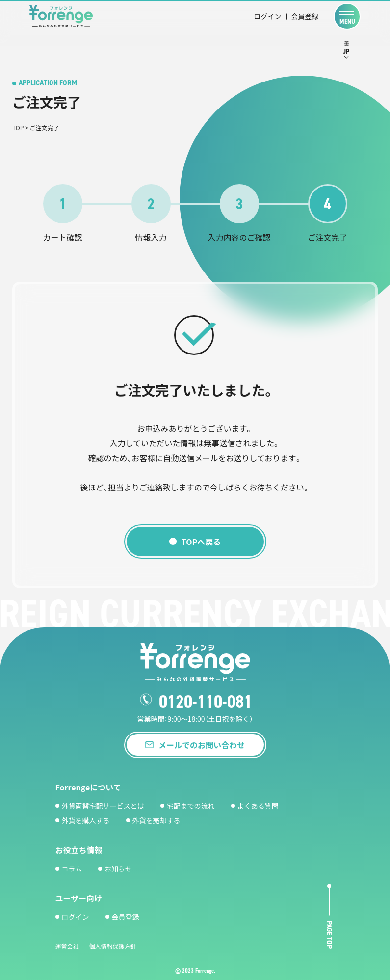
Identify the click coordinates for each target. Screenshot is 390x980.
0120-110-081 (206, 702)
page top (329, 935)
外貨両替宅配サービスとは (103, 806)
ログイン (267, 16)
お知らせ (118, 869)
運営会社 (67, 946)
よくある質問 (258, 806)
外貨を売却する (156, 820)
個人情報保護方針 (113, 946)
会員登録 (305, 16)
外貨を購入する (86, 820)
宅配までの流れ (191, 806)
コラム (72, 869)
